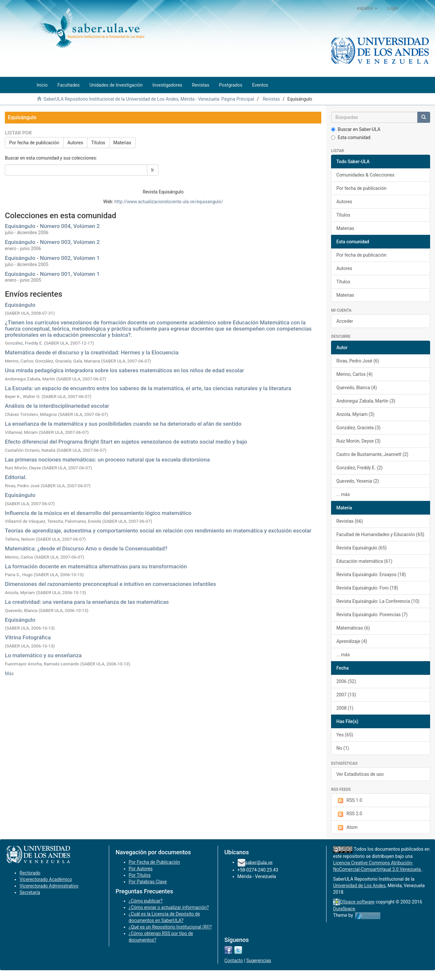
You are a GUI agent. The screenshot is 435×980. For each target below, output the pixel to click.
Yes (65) (345, 735)
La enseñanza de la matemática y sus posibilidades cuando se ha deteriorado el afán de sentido (123, 424)
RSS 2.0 (349, 814)
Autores (75, 143)
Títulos (98, 143)
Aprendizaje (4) (352, 641)
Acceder (345, 321)
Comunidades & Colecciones (365, 175)
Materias (122, 143)
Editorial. (16, 477)
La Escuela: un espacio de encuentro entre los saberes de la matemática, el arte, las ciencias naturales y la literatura (148, 388)
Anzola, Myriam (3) (355, 414)
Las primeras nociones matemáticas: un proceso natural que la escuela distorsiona (107, 460)
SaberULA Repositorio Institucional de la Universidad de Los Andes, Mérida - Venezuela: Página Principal (149, 99)
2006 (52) (346, 681)
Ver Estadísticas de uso (360, 774)
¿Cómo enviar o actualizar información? (169, 907)
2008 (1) (345, 708)
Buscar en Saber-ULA (356, 129)
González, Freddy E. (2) (359, 468)
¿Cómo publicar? (146, 901)
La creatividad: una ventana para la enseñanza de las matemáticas (87, 602)
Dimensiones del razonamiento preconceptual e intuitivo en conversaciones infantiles (110, 584)
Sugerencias (259, 960)
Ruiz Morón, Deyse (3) (358, 441)
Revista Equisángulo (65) (361, 548)
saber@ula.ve (259, 862)
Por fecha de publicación (34, 143)
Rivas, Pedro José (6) (358, 361)
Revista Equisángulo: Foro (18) (367, 588)
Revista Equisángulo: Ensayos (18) (371, 575)
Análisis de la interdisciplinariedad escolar (57, 406)
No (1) (343, 748)
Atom (347, 828)
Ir (153, 170)
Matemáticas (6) (353, 628)
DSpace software (357, 902)
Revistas (271, 99)
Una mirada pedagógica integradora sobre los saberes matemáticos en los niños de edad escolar (124, 370)
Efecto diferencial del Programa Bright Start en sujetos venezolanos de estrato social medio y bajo (126, 442)
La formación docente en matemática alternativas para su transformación (96, 566)
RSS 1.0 (349, 801)
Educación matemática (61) (364, 561)
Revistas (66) (350, 521)
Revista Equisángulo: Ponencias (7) (372, 615)
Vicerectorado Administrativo (49, 886)
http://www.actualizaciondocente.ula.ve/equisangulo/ (169, 202)
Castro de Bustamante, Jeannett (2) (372, 454)
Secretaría (30, 892)
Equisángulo (20, 305)
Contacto (234, 960)
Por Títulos (140, 875)
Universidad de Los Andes (359, 886)
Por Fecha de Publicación (154, 862)
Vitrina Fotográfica (28, 637)
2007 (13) (346, 695)
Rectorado (30, 873)
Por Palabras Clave (148, 882)
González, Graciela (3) (358, 428)
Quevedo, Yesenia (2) (358, 481)
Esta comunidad (351, 137)
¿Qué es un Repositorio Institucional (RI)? (170, 927)
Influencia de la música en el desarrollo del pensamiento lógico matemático (98, 513)
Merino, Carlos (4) (354, 374)
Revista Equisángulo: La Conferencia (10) (378, 601)
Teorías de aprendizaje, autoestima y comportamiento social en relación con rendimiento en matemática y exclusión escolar (158, 531)
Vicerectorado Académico (46, 879)
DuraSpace (344, 909)
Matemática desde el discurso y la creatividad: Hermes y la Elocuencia (92, 352)
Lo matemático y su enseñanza (43, 655)
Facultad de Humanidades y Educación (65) (380, 534)
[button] (367, 8)
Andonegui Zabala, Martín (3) (366, 401)
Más (9, 674)
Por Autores (141, 869)
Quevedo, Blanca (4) (356, 388)
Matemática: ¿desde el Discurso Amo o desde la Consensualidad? (86, 548)
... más (343, 494)
